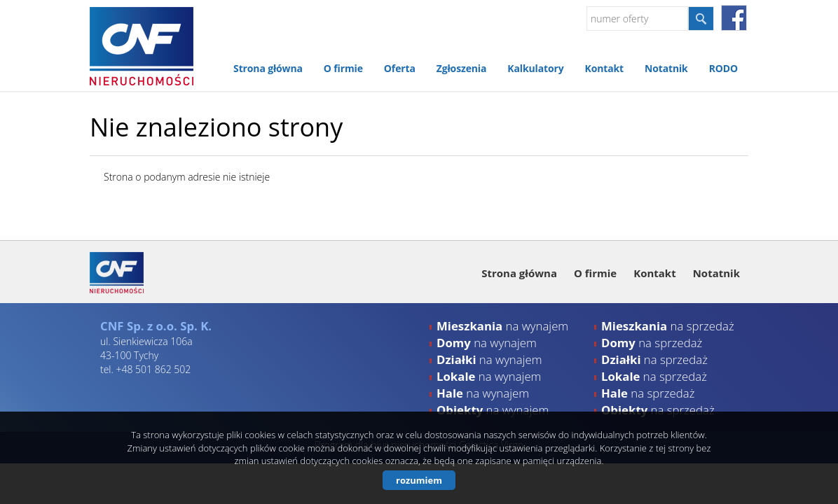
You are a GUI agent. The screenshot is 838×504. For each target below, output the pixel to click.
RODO (723, 68)
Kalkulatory (535, 68)
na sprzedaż (668, 326)
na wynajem (502, 326)
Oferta (400, 68)
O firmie (343, 68)
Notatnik (666, 68)
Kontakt (604, 68)
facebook (734, 18)
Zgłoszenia (462, 68)
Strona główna (268, 68)
